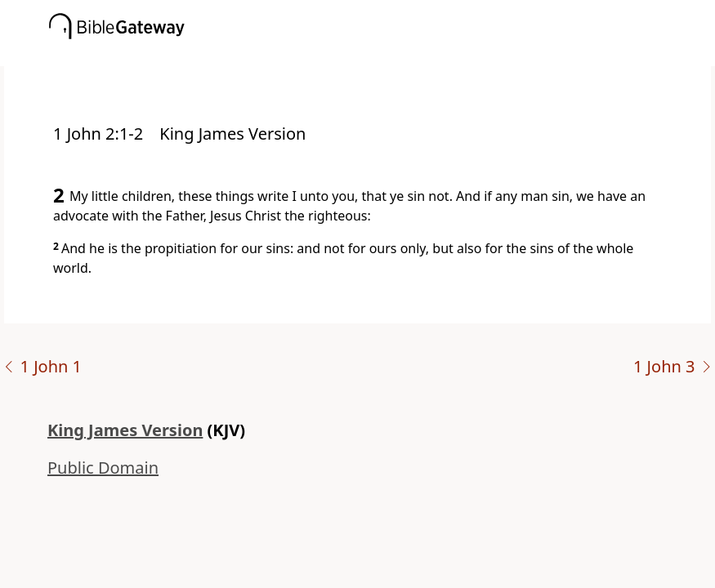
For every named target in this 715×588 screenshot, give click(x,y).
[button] (382, 55)
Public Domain (103, 468)
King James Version (125, 430)
